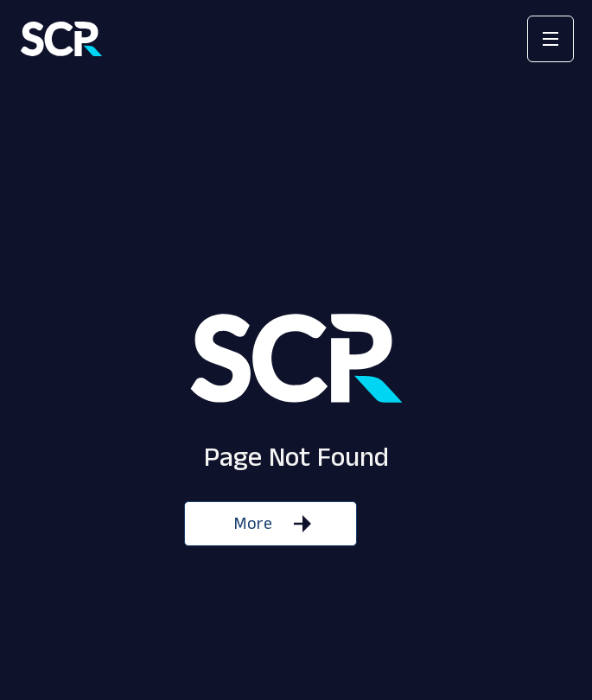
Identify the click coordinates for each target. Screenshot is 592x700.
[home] (61, 38)
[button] (551, 39)
